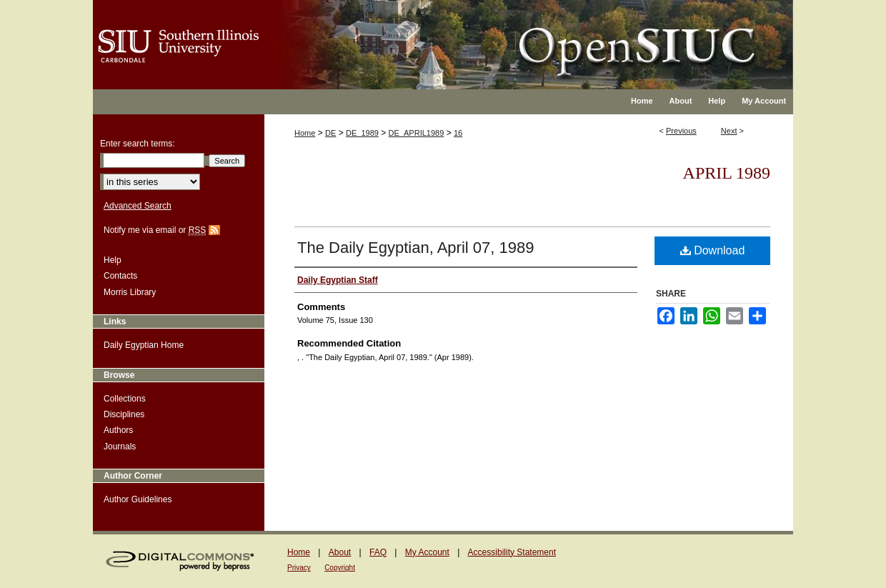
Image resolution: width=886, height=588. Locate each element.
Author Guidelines (138, 499)
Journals (120, 447)
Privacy (299, 568)
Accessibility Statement (512, 552)
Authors (118, 430)
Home (305, 133)
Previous (681, 131)
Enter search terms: (138, 144)
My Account (427, 552)
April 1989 (727, 173)
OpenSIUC (489, 36)
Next (729, 131)
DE (330, 133)
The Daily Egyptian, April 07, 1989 (415, 248)
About (340, 552)
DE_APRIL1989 (417, 133)
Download (713, 250)
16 (458, 133)
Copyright (340, 568)
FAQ (378, 552)
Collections (125, 399)
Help (113, 260)
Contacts (120, 276)
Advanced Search (138, 206)
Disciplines (124, 414)
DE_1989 (362, 133)
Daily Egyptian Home (144, 345)
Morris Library (130, 292)
